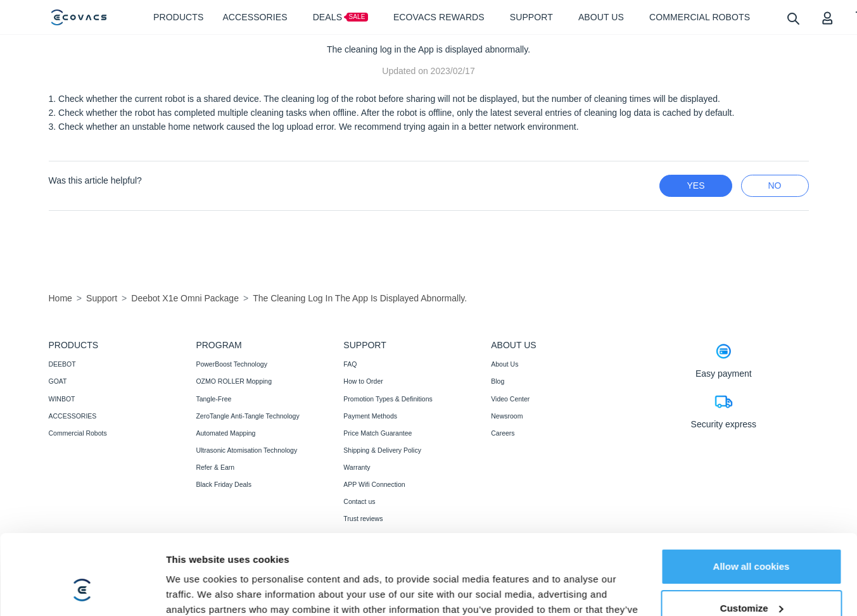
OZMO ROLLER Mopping (234, 381)
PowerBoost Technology (231, 364)
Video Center (510, 399)
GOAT (58, 381)
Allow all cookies (752, 498)
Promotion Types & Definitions (388, 399)
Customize (752, 539)
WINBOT (62, 399)
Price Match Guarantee (378, 433)
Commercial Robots (78, 433)
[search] (793, 18)
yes (695, 185)
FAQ (350, 364)
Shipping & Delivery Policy (382, 450)
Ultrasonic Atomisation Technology (246, 450)
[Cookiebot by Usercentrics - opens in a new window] (82, 591)
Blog (498, 381)
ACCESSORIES (73, 416)
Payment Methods (370, 416)
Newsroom (507, 416)
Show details (195, 591)
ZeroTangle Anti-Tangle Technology (247, 416)
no (775, 185)
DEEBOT (62, 364)
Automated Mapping (225, 433)
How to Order (363, 381)
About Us (505, 364)
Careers (503, 433)
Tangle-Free (213, 399)
